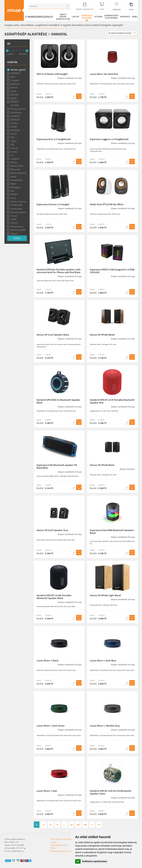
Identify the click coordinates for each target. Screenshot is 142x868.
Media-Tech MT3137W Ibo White (107, 204)
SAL (13, 191)
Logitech (15, 159)
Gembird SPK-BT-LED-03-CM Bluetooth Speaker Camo (111, 792)
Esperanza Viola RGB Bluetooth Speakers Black (112, 532)
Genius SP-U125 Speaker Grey (52, 530)
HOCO (14, 134)
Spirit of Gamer (18, 201)
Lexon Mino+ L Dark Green (51, 726)
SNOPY (14, 194)
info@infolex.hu (17, 851)
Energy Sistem (18, 109)
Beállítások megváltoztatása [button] (95, 861)
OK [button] (78, 861)
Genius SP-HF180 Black (102, 465)
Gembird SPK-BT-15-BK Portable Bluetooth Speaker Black (54, 597)
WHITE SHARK (18, 230)
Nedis (14, 176)
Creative (15, 80)
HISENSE (15, 130)
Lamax (14, 148)
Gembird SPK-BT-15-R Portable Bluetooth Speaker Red (112, 401)
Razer (13, 184)
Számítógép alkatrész (86, 17)
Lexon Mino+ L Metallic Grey (105, 726)
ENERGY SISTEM (15, 104)
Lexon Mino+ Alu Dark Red (104, 74)
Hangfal (63, 34)
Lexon (14, 151)
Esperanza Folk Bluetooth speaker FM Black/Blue (57, 466)
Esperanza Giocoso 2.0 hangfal (53, 204)
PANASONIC (17, 180)
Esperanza (16, 112)
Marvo (14, 162)
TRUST (14, 223)
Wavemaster (17, 226)
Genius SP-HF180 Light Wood (105, 595)
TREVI (14, 219)
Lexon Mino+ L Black (47, 660)
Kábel (134, 17)
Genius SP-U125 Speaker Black (53, 335)
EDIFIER (15, 94)
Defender (15, 84)
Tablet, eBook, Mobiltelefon (63, 17)
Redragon (16, 187)
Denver (14, 87)
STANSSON (16, 205)
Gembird (15, 116)
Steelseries (16, 209)
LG (12, 155)
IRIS (13, 137)
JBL (13, 144)
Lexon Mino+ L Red (47, 791)
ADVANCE (15, 73)
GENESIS (15, 119)
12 (71, 825)
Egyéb (14, 98)
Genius (14, 123)
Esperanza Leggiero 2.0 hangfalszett (109, 139)
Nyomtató (125, 17)
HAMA (14, 127)
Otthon (98, 17)
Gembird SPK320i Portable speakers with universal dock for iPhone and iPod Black (59, 271)
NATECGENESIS (19, 173)
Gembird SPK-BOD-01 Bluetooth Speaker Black (58, 401)
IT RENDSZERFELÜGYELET (39, 17)
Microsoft (15, 169)
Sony (13, 198)
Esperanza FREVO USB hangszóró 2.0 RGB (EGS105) (112, 271)
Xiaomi (14, 234)
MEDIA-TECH (17, 166)
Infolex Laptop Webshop (15, 839)
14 (85, 825)
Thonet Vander (18, 212)
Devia (13, 91)
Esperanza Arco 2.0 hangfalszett (54, 139)
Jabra (14, 141)
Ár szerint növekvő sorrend (122, 33)
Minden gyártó (18, 70)
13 (78, 825)
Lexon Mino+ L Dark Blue (103, 660)
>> (99, 825)
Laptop (75, 17)
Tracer (14, 216)
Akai (13, 77)
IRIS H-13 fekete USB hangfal (52, 74)
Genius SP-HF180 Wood (102, 335)
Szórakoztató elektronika (111, 17)
